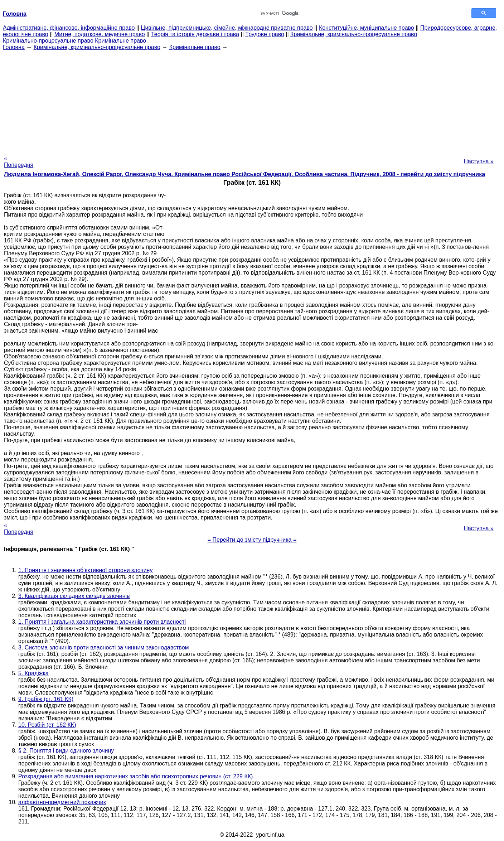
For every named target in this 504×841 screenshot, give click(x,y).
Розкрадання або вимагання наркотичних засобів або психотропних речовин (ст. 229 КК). (136, 776)
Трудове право (265, 34)
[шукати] (361, 13)
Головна (14, 47)
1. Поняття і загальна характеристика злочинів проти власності (102, 622)
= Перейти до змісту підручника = (252, 540)
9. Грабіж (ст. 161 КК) (46, 699)
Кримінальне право (120, 41)
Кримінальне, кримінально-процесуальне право (354, 34)
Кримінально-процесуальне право (48, 41)
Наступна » (479, 161)
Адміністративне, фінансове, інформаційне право (69, 28)
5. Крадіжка (33, 673)
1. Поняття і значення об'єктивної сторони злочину (85, 570)
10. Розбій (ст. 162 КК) (47, 725)
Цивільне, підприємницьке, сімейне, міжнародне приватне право (227, 28)
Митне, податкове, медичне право (100, 34)
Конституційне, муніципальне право (367, 28)
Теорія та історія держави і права (195, 34)
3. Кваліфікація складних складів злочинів (74, 596)
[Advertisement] (252, 101)
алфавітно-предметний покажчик (62, 802)
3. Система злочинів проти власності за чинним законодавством (104, 647)
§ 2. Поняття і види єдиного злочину (66, 751)
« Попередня (19, 162)
